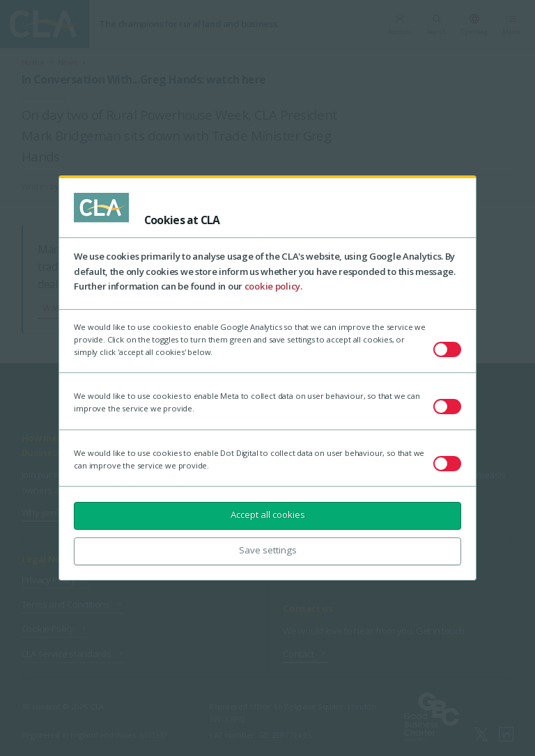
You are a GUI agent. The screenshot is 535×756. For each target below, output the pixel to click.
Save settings (268, 550)
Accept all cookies (268, 514)
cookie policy (272, 286)
